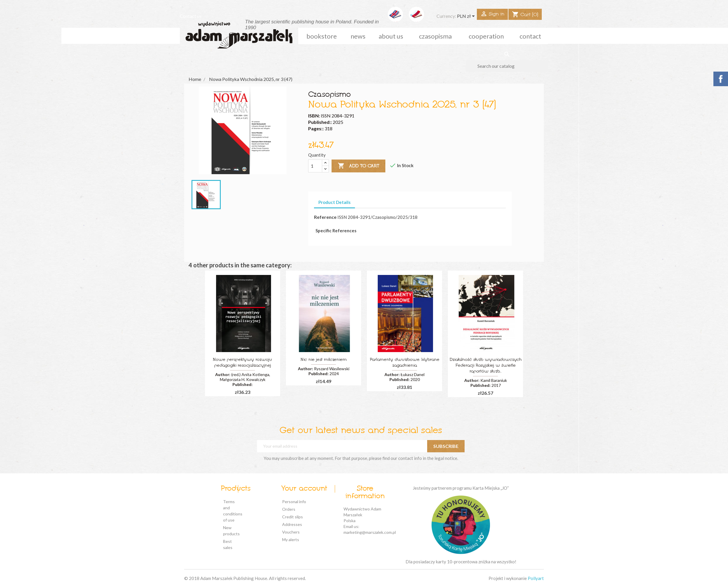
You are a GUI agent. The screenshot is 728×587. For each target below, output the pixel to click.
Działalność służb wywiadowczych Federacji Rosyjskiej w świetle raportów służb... (486, 366)
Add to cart (358, 166)
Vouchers (291, 532)
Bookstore (322, 36)
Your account (304, 489)
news (358, 36)
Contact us (191, 16)
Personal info (294, 502)
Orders (289, 509)
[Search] (507, 66)
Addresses (292, 524)
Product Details (334, 202)
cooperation (486, 36)
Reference (325, 217)
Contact (530, 36)
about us (391, 36)
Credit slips (293, 517)
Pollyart (536, 578)
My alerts (291, 540)
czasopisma (435, 36)
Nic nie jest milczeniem (324, 360)
